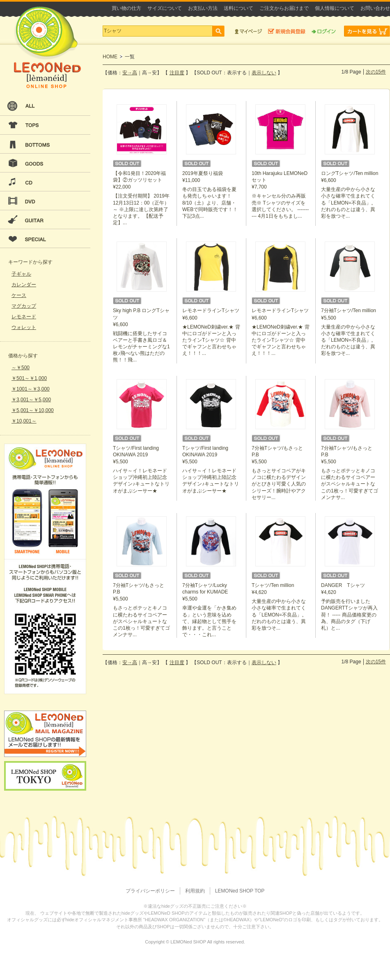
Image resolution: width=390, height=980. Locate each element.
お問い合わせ (375, 8)
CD (45, 182)
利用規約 (195, 891)
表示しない (264, 73)
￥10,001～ (24, 421)
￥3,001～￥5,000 (31, 400)
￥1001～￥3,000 (31, 389)
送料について (239, 8)
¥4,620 (281, 574)
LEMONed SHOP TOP (240, 891)
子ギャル (21, 274)
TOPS (45, 125)
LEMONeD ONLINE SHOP (47, 47)
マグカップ (24, 306)
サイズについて (165, 8)
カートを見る (367, 31)
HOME (110, 57)
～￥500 (21, 368)
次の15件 (376, 72)
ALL (45, 106)
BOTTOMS (45, 144)
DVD (45, 201)
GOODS (45, 163)
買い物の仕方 (126, 8)
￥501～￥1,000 (29, 378)
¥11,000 (211, 162)
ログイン (324, 31)
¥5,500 (350, 299)
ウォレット (24, 327)
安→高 (130, 73)
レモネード (24, 317)
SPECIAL (45, 239)
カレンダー (24, 285)
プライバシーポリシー (150, 891)
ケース (19, 295)
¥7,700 (281, 162)
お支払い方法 (203, 8)
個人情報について (335, 8)
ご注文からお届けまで (284, 8)
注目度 (177, 73)
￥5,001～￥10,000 (33, 410)
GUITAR (45, 220)
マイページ (248, 31)
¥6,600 (350, 162)
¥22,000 (142, 165)
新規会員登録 (287, 31)
